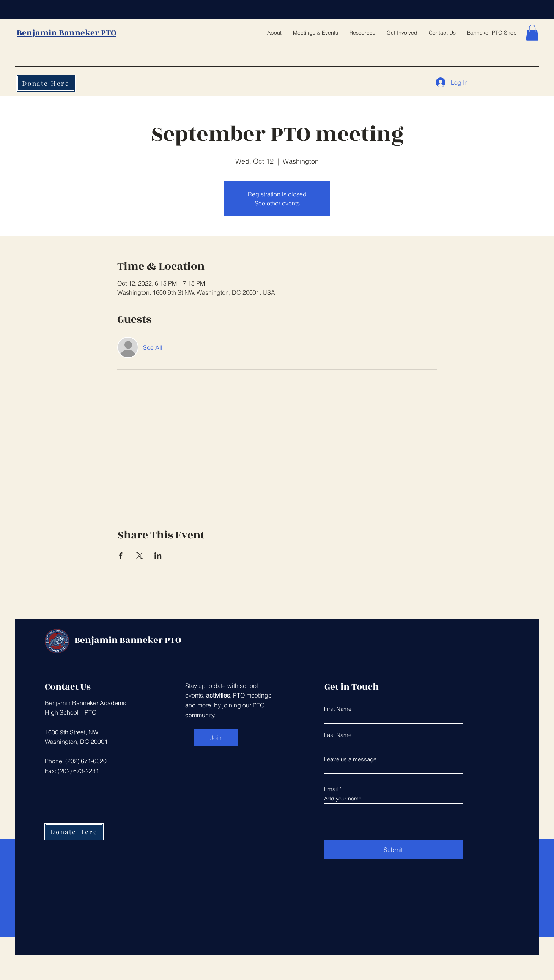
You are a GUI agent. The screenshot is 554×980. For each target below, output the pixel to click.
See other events (277, 203)
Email (331, 789)
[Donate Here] (46, 83)
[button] (532, 33)
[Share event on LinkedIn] (158, 555)
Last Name (338, 735)
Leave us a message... (353, 759)
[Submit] (393, 850)
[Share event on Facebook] (121, 555)
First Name (338, 709)
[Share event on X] (139, 555)
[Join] (216, 738)
